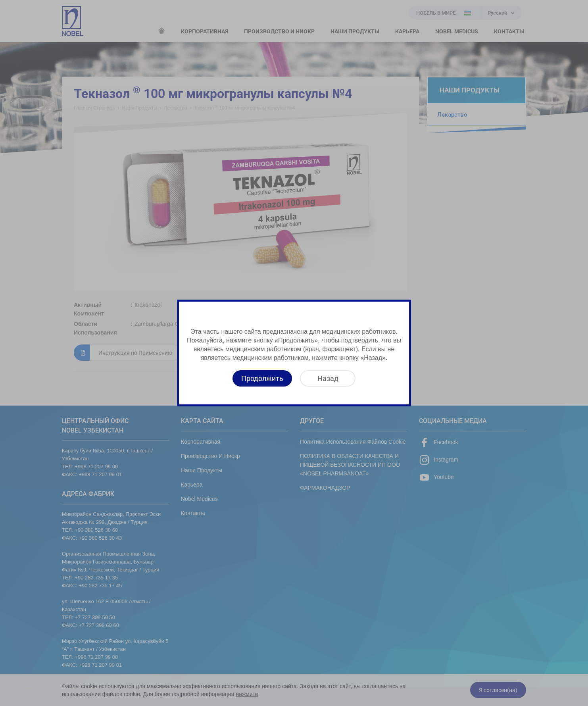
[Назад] (328, 378)
